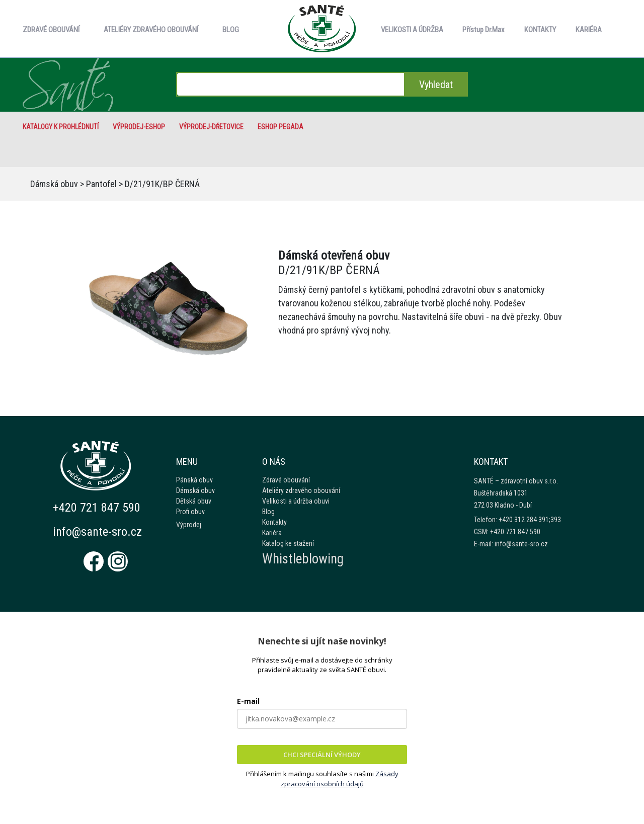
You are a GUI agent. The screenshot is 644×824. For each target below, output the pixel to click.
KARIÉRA (589, 30)
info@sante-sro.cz (97, 532)
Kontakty (274, 522)
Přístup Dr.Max (484, 30)
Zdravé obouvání (286, 480)
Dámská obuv (54, 184)
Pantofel (101, 184)
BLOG (231, 30)
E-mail (248, 701)
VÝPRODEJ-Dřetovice (211, 127)
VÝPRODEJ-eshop (139, 127)
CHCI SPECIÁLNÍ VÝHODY (322, 755)
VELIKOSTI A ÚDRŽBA (412, 30)
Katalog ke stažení (288, 543)
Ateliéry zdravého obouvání (301, 490)
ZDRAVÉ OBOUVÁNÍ (51, 30)
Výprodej (189, 525)
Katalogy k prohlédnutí (61, 127)
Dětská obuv (194, 501)
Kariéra (272, 533)
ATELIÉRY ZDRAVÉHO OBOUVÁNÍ (151, 30)
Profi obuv (190, 512)
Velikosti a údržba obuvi (296, 501)
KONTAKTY (540, 30)
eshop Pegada (280, 127)
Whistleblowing (303, 559)
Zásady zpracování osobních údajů (340, 779)
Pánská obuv (194, 480)
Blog (268, 512)
